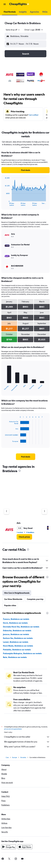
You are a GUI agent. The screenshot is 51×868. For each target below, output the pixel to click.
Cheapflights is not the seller (27, 737)
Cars (7, 757)
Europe (15, 757)
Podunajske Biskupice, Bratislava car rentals (22, 653)
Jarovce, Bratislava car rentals (16, 634)
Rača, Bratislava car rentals (15, 657)
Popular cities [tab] (10, 605)
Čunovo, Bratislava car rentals (16, 619)
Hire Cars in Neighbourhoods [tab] (17, 593)
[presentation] (20, 471)
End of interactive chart (4, 204)
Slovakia (23, 757)
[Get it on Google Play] (9, 847)
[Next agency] (44, 511)
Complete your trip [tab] (35, 599)
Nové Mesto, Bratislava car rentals (18, 646)
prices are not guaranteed (13, 729)
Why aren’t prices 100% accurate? (27, 747)
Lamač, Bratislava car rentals (16, 642)
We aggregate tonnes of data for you (27, 742)
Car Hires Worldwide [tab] (13, 599)
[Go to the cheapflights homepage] (19, 4)
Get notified (34, 115)
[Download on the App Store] (25, 847)
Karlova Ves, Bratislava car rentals (18, 638)
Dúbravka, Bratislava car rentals (17, 631)
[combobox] (13, 30)
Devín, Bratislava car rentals (15, 623)
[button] (5, 4)
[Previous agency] (7, 511)
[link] (26, 170)
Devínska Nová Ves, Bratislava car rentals (21, 627)
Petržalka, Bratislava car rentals (17, 650)
